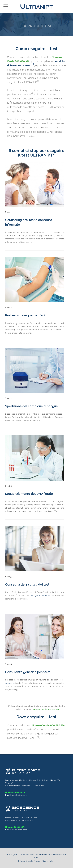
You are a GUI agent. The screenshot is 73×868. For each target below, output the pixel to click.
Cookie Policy (48, 861)
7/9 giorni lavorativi (40, 595)
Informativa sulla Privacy (29, 861)
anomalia (9, 683)
